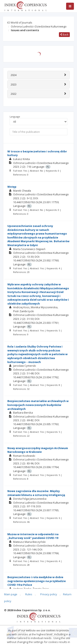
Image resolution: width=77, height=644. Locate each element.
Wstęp (12, 187)
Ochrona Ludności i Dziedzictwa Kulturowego (39, 26)
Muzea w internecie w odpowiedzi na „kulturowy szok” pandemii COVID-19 (33, 536)
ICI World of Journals (20, 23)
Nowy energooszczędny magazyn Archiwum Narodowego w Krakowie (38, 450)
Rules (29, 594)
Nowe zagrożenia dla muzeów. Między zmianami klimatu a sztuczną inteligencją (36, 493)
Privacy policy (49, 594)
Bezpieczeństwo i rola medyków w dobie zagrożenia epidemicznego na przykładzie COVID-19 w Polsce (37, 581)
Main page (11, 594)
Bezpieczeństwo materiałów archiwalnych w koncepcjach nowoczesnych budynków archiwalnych (38, 405)
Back (64, 34)
